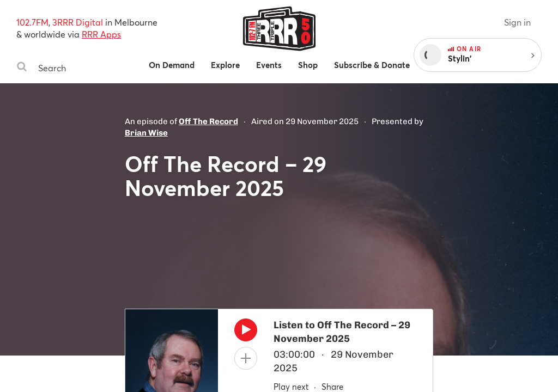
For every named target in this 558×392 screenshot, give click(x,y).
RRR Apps (101, 34)
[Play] (246, 333)
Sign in (517, 22)
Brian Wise (146, 133)
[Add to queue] (246, 358)
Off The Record (208, 121)
